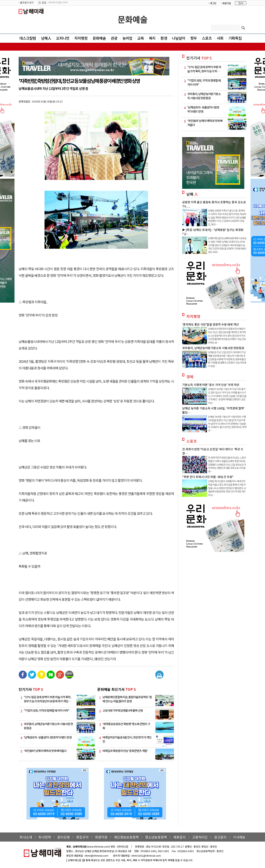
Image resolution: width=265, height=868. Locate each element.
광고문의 (220, 837)
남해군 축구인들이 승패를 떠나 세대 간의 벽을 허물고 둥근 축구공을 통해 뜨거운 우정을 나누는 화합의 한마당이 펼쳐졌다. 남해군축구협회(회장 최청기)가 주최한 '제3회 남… (227, 488)
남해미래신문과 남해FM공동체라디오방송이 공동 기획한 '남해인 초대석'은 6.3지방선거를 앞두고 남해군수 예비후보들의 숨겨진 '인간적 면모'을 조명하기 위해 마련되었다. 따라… (227, 245)
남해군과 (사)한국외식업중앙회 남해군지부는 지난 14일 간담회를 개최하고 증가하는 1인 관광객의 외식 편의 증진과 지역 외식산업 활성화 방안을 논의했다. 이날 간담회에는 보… (227, 335)
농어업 (127, 38)
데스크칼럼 (28, 38)
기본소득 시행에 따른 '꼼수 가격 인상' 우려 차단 (211, 385)
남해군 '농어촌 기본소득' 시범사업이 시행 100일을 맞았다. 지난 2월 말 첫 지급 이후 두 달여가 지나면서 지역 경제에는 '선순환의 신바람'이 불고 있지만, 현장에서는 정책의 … (227, 423)
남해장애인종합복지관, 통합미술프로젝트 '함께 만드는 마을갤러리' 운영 (127, 699)
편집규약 (82, 837)
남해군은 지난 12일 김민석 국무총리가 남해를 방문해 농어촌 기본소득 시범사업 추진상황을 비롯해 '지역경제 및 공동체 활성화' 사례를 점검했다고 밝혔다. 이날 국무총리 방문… (227, 359)
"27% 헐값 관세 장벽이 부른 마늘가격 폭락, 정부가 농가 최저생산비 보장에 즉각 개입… (47, 699)
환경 (164, 38)
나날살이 (179, 38)
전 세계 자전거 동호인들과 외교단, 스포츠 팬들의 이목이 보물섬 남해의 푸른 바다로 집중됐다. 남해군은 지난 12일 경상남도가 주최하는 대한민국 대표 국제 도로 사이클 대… (227, 464)
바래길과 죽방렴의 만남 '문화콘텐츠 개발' (125, 751)
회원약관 (101, 837)
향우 (194, 38)
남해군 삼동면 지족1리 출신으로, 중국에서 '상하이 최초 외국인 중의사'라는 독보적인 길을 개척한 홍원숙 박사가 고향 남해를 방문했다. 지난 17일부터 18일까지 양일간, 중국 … (227, 217)
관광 (114, 38)
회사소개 (26, 837)
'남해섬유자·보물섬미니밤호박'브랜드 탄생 (48, 737)
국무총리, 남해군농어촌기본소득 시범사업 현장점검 (213, 348)
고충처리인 (200, 837)
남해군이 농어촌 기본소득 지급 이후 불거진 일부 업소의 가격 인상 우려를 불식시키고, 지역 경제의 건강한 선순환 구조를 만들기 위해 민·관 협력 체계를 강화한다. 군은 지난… (227, 396)
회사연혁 (45, 837)
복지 (152, 38)
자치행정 (81, 38)
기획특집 (235, 38)
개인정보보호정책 (126, 837)
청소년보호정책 (156, 837)
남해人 (46, 38)
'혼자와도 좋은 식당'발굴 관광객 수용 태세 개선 (210, 324)
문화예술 (132, 19)
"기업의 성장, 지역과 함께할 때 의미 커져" (46, 710)
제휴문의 (179, 837)
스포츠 (207, 38)
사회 (220, 38)
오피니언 (63, 38)
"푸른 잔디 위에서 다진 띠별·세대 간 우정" (208, 477)
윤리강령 (64, 837)
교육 (141, 38)
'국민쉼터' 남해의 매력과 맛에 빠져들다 (45, 751)
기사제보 (239, 837)
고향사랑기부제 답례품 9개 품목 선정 (123, 710)
